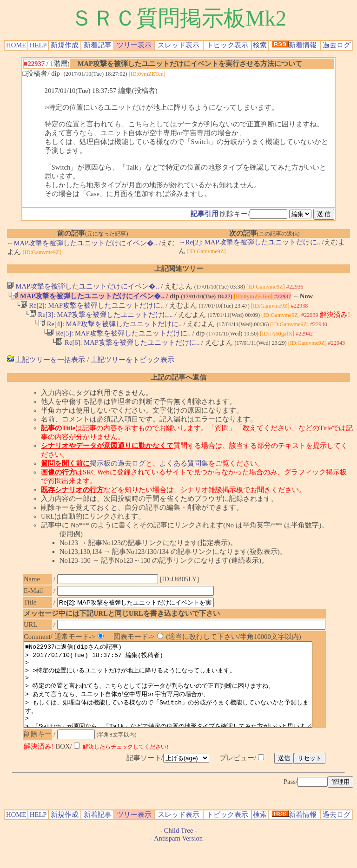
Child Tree (178, 852)
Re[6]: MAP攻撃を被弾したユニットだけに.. (128, 348)
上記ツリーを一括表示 (46, 365)
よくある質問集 (184, 468)
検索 (260, 45)
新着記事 (98, 45)
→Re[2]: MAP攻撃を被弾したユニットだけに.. (249, 242)
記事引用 (205, 214)
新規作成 (65, 45)
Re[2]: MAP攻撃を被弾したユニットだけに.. (92, 307)
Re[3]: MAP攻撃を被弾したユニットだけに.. (101, 317)
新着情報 (294, 45)
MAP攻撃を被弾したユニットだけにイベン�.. (83, 286)
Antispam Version (178, 860)
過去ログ (337, 45)
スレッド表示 (178, 45)
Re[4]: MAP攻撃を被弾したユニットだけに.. (110, 327)
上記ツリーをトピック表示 (132, 365)
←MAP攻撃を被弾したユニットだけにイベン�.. (82, 243)
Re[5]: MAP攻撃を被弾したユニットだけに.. (119, 337)
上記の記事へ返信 (178, 382)
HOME (16, 45)
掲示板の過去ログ (118, 468)
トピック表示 (227, 45)
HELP (38, 45)
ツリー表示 (134, 45)
